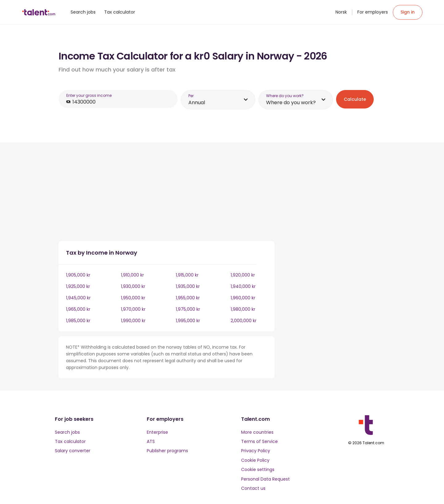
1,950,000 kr (133, 298)
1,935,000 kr (188, 286)
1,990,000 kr (133, 321)
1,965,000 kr (78, 309)
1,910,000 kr (132, 275)
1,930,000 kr (133, 286)
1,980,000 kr (243, 309)
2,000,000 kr (244, 321)
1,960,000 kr (243, 298)
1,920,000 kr (243, 275)
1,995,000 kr (188, 321)
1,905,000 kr (78, 275)
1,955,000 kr (188, 298)
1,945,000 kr (78, 298)
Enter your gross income (89, 95)
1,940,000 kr (243, 286)
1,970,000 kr (133, 309)
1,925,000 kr (78, 286)
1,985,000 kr (78, 321)
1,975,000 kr (188, 309)
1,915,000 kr (187, 275)
